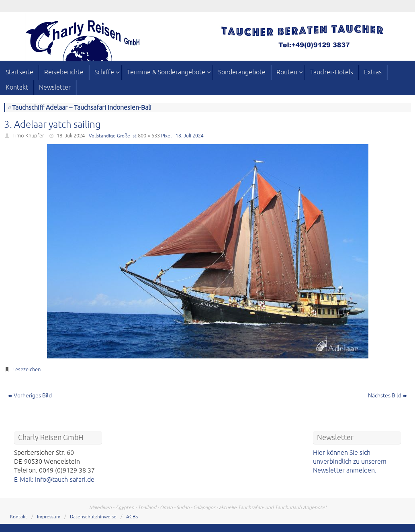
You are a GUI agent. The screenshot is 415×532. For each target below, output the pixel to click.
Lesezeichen (27, 370)
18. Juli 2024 (71, 136)
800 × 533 (149, 136)
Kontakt (19, 517)
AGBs (132, 517)
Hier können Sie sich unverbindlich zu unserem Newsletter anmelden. (350, 462)
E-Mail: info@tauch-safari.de (54, 480)
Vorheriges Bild (30, 396)
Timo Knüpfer (28, 136)
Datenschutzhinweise (93, 517)
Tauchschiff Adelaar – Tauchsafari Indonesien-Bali (80, 108)
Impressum (49, 517)
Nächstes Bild (387, 396)
